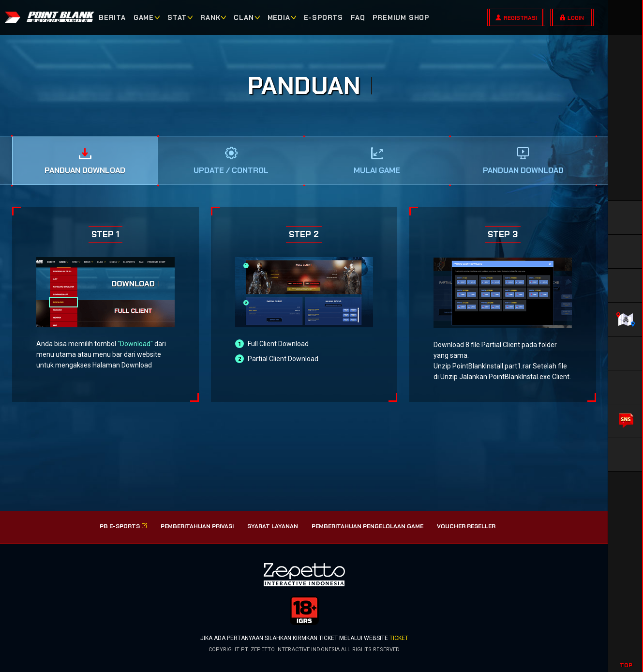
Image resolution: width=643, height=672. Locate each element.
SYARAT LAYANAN (273, 526)
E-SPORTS (323, 17)
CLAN (244, 17)
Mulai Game (377, 170)
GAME (144, 17)
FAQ (358, 17)
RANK (210, 17)
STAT (177, 17)
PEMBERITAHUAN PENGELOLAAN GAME (367, 526)
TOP (626, 665)
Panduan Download (85, 170)
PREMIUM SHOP (401, 17)
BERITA (112, 17)
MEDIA (279, 17)
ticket (399, 638)
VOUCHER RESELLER (466, 526)
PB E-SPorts (123, 526)
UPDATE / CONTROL (231, 170)
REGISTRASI (520, 18)
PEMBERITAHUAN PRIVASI (197, 526)
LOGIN (576, 18)
